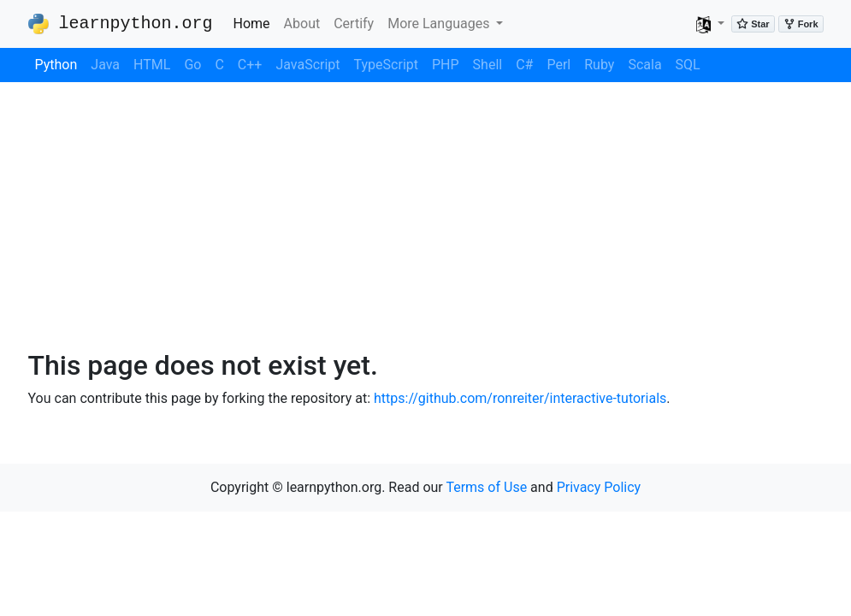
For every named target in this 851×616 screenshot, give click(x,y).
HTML (152, 65)
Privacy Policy (599, 487)
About (302, 24)
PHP (446, 65)
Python (56, 65)
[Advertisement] (425, 216)
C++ (250, 65)
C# (524, 65)
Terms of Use (486, 487)
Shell (488, 65)
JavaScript (307, 65)
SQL (688, 65)
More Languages (440, 24)
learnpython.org (121, 24)
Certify (354, 24)
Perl (558, 65)
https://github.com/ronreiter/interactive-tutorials (520, 398)
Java (105, 65)
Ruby (599, 65)
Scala (644, 65)
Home (255, 22)
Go (192, 65)
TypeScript (386, 65)
